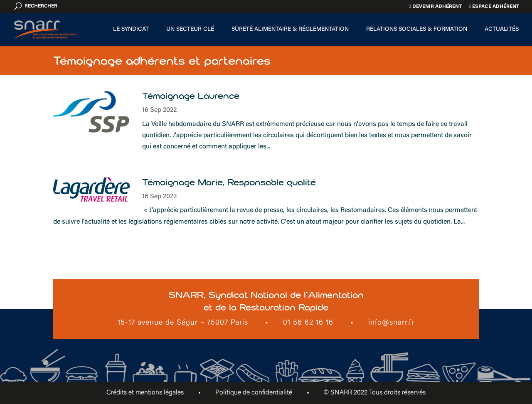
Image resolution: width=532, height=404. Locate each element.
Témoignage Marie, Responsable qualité (229, 182)
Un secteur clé (190, 30)
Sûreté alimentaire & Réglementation (290, 30)
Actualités (502, 30)
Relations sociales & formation (417, 30)
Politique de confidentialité (254, 393)
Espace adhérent (494, 6)
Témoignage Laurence (191, 96)
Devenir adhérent (435, 6)
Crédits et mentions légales (145, 393)
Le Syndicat (131, 30)
